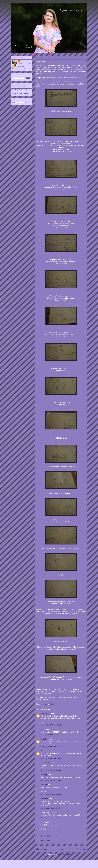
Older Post (81, 849)
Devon (43, 729)
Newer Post (42, 849)
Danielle (44, 739)
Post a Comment (45, 840)
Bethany (44, 775)
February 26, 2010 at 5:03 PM (51, 780)
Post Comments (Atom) (66, 854)
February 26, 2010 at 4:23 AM (51, 725)
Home (62, 849)
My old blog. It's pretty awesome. (21, 94)
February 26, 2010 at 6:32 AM (51, 759)
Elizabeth (44, 785)
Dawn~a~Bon (46, 713)
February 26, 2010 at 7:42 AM (51, 770)
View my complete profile (19, 69)
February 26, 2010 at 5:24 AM (51, 747)
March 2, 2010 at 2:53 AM (49, 836)
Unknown (44, 751)
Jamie (43, 822)
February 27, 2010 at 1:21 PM (50, 808)
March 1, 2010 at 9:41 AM (49, 818)
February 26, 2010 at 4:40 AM (51, 735)
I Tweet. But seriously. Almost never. (20, 90)
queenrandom (46, 763)
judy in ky (44, 798)
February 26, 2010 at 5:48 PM (51, 794)
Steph (21, 61)
